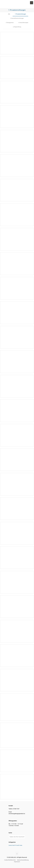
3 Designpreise (10, 23)
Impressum (17, 862)
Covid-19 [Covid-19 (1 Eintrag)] (14, 845)
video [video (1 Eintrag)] (21, 845)
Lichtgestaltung (17, 27)
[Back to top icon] (17, 854)
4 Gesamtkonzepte (23, 23)
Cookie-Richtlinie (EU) (10, 860)
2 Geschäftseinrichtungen (17, 18)
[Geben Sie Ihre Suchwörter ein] (17, 837)
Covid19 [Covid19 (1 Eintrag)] (18, 845)
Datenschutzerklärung (23, 860)
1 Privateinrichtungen (20, 14)
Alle (9, 14)
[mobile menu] (32, 3)
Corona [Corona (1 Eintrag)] (10, 845)
